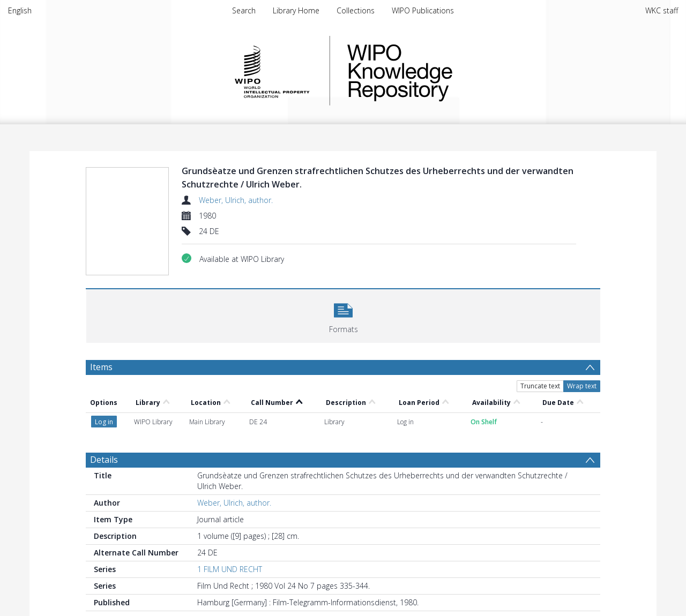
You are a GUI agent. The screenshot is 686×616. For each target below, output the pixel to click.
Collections (356, 10)
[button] (343, 315)
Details (104, 460)
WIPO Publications (423, 10)
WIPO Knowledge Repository (444, 71)
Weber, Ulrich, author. (236, 200)
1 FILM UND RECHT (230, 569)
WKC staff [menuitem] (662, 10)
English (20, 10)
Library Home (296, 10)
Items (101, 367)
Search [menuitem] (244, 10)
